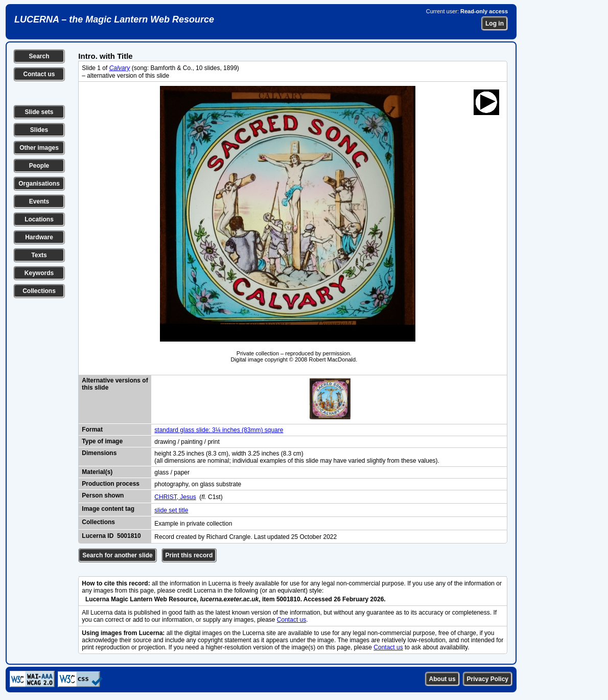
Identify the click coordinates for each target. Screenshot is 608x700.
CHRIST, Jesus (175, 497)
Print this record (189, 555)
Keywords (39, 273)
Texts (39, 255)
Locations (39, 219)
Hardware (39, 237)
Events (39, 201)
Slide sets (39, 112)
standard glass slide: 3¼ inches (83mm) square (219, 430)
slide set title (171, 510)
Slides (39, 130)
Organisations (39, 184)
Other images (39, 148)
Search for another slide (117, 555)
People (39, 166)
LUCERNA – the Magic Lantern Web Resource (114, 19)
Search (39, 56)
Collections (39, 291)
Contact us (39, 74)
